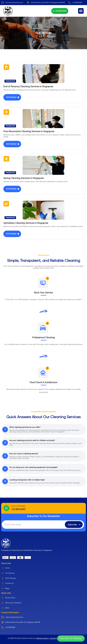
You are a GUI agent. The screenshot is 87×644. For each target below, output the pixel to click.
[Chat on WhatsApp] (6, 508)
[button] (81, 11)
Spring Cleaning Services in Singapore (24, 178)
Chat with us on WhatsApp (71, 638)
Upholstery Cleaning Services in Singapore (26, 223)
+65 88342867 (18, 509)
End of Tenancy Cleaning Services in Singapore (28, 87)
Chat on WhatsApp (18, 506)
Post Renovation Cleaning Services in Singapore (29, 131)
